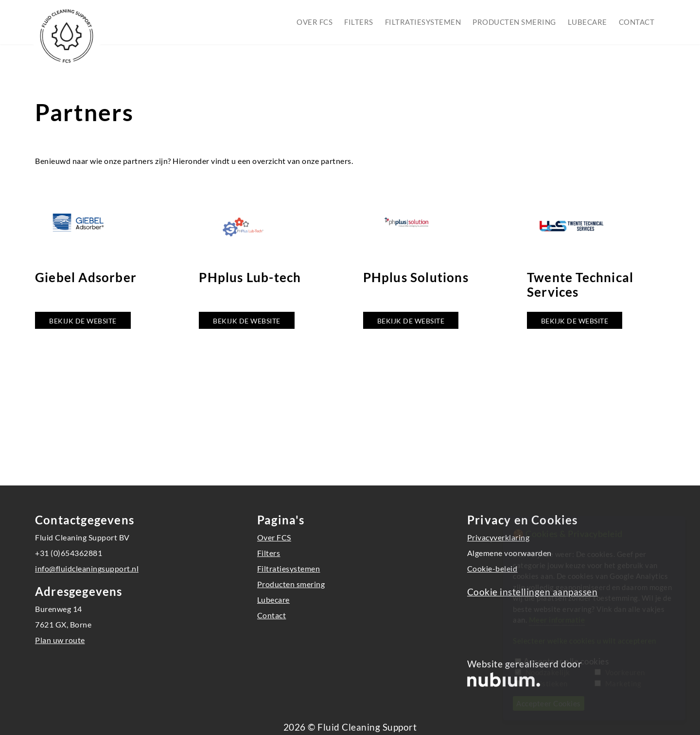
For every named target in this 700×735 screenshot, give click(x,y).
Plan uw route (60, 640)
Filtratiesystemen (423, 22)
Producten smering (514, 22)
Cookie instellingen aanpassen (533, 592)
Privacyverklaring (499, 537)
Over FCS (315, 22)
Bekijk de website (83, 321)
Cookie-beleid (492, 568)
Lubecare (587, 22)
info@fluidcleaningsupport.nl (87, 568)
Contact (637, 22)
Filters (359, 22)
